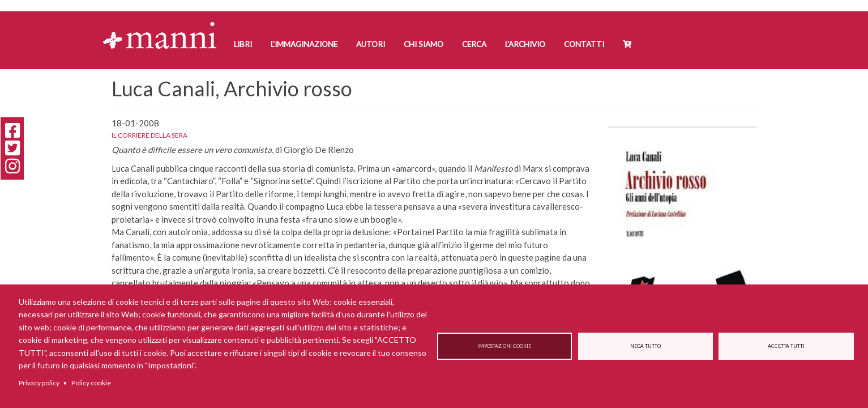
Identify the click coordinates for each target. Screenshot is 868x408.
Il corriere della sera (149, 135)
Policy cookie (91, 383)
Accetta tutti (786, 346)
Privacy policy (39, 383)
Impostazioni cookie (504, 346)
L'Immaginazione (304, 44)
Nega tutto (645, 346)
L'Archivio (525, 44)
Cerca (474, 44)
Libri (243, 44)
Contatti (584, 44)
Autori (371, 44)
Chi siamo (424, 44)
